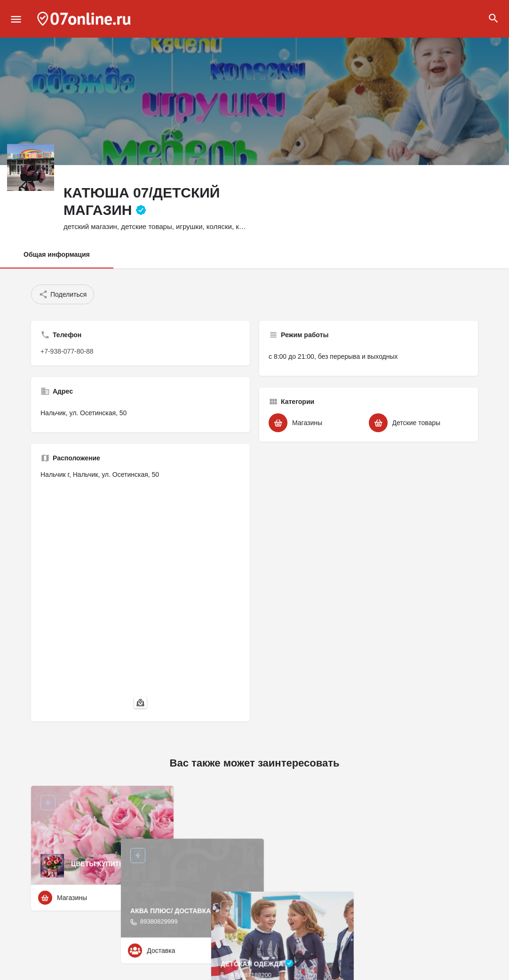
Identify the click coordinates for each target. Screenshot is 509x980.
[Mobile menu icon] (16, 19)
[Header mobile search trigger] (493, 18)
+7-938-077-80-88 (67, 351)
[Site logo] (85, 19)
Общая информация (57, 254)
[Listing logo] (31, 167)
